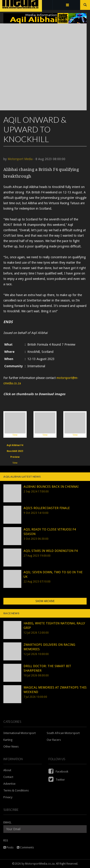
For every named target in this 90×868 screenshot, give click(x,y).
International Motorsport (20, 733)
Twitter (57, 780)
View (15, 424)
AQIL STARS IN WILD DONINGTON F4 (51, 551)
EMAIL (7, 822)
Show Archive (45, 601)
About (7, 770)
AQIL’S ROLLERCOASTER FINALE (47, 508)
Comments (25, 847)
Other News (11, 747)
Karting (8, 740)
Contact (8, 777)
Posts (8, 847)
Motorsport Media (20, 159)
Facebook (58, 772)
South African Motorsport (63, 733)
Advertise (9, 784)
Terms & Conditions (16, 790)
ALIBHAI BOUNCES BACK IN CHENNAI (51, 487)
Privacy (8, 797)
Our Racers (54, 740)
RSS (6, 840)
